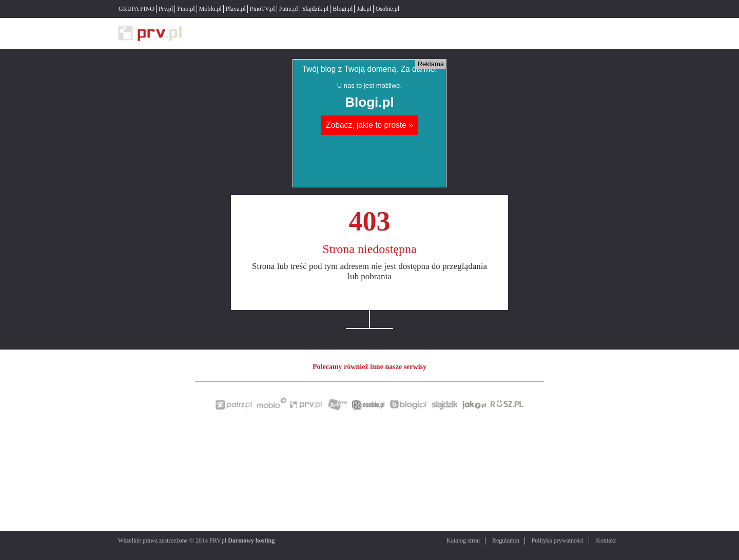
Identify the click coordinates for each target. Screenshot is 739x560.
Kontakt (606, 540)
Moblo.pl (210, 9)
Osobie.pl (387, 9)
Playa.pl (236, 9)
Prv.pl (166, 9)
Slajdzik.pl (316, 9)
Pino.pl (186, 9)
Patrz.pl (289, 9)
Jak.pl (364, 9)
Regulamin (506, 540)
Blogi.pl (343, 9)
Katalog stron (463, 540)
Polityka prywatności (558, 540)
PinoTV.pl (262, 9)
